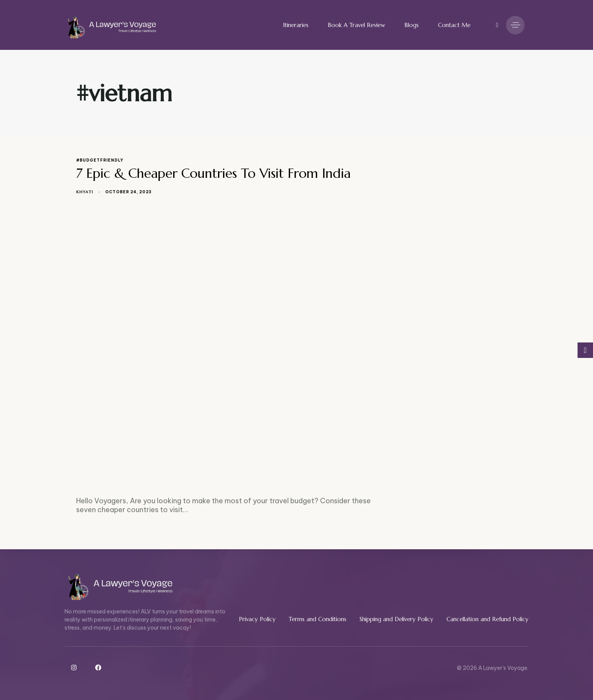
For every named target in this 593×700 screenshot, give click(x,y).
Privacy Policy (257, 619)
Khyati (85, 192)
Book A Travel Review (356, 25)
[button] (495, 25)
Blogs (412, 25)
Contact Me (454, 25)
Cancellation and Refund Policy (487, 619)
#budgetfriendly (100, 160)
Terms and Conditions (318, 619)
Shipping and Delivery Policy (396, 619)
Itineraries (296, 25)
